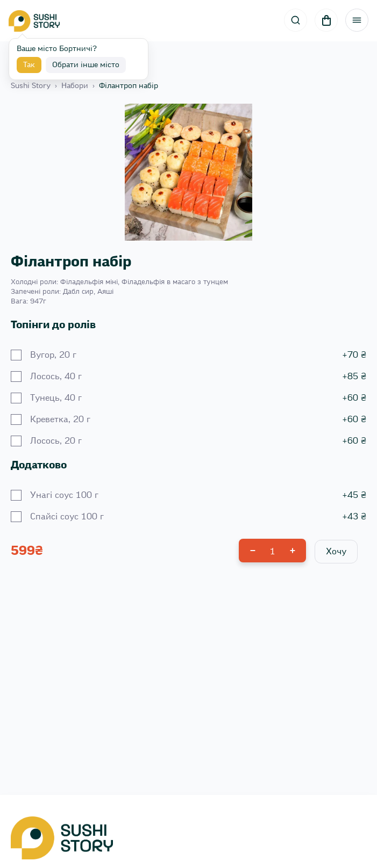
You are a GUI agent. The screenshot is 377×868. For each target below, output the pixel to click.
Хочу (336, 552)
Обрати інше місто (86, 65)
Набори (75, 86)
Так (29, 65)
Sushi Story (31, 86)
